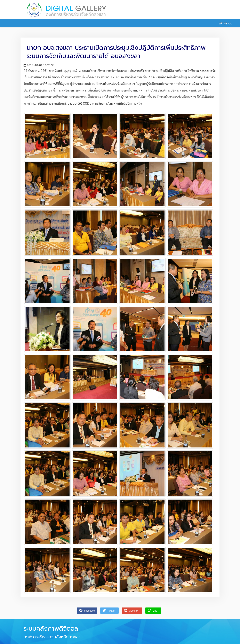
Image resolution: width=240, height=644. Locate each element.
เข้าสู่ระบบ (223, 23)
